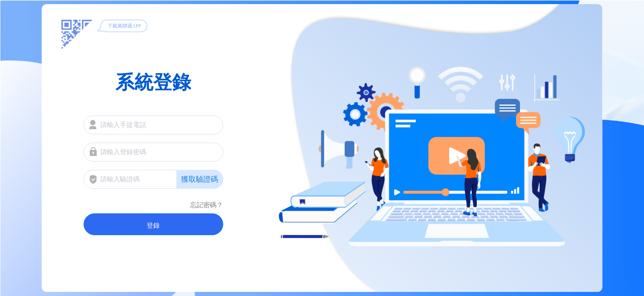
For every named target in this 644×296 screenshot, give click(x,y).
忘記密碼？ (207, 205)
